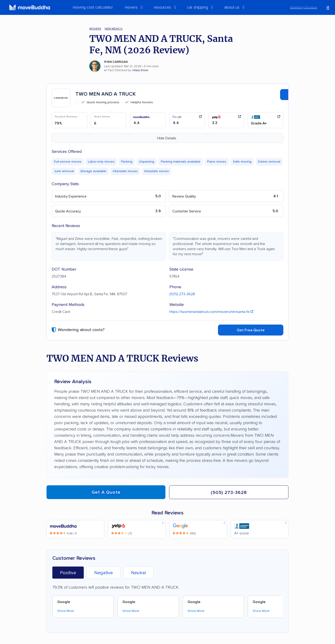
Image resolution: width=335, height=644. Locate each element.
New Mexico (114, 29)
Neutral (138, 573)
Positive (68, 573)
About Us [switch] (232, 7)
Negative (104, 573)
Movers (95, 29)
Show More (66, 611)
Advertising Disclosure (304, 8)
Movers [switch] (131, 7)
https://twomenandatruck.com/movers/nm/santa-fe (211, 312)
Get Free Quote (251, 330)
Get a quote (106, 492)
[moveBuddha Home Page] (30, 7)
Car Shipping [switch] (198, 7)
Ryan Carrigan (116, 62)
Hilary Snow (140, 70)
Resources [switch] (162, 7)
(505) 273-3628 (182, 294)
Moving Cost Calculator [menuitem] (93, 7)
